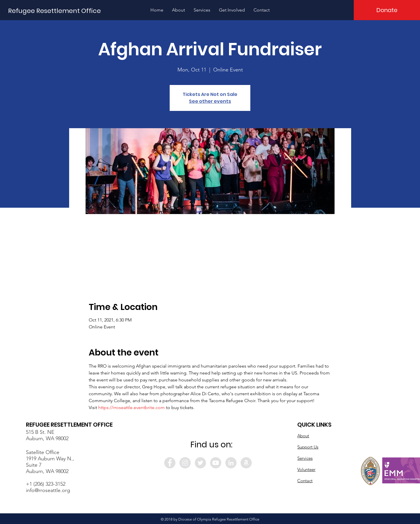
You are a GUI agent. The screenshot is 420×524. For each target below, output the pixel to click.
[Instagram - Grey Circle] (185, 463)
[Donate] (387, 10)
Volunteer (306, 469)
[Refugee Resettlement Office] (54, 11)
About (303, 436)
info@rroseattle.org (48, 490)
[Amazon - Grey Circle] (246, 463)
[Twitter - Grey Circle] (200, 463)
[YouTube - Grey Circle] (216, 463)
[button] (178, 10)
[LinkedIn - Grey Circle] (231, 463)
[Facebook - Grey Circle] (170, 463)
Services (305, 458)
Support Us (308, 447)
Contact (305, 481)
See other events (210, 101)
